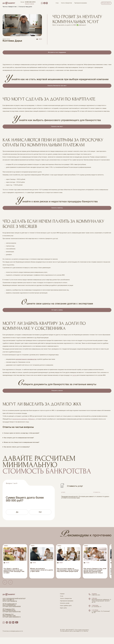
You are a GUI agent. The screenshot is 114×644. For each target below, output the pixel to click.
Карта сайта (63, 615)
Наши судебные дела (66, 612)
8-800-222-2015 (30, 2)
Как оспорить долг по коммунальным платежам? (19, 445)
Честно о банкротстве (10, 7)
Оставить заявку (57, 315)
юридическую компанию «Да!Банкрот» (24, 426)
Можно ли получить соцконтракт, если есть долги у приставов (42, 577)
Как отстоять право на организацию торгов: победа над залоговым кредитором (68, 577)
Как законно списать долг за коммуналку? (17, 454)
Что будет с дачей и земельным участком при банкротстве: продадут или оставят (14, 577)
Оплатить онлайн (65, 610)
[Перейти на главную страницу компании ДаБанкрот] (9, 3)
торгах (74, 381)
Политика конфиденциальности (13, 638)
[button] (5, 589)
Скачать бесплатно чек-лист (57, 87)
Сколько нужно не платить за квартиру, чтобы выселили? (22, 440)
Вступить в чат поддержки (57, 53)
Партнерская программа (67, 608)
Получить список (57, 397)
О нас (62, 603)
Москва (22, 2)
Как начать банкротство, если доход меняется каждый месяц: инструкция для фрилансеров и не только (95, 577)
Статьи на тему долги (25, 7)
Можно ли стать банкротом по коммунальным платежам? (22, 449)
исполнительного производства (26, 365)
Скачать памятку (57, 212)
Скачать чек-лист (57, 129)
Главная (62, 601)
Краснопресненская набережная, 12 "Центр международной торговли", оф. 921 (101, 608)
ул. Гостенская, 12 (96, 613)
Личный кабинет (106, 3)
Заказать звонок (29, 4)
